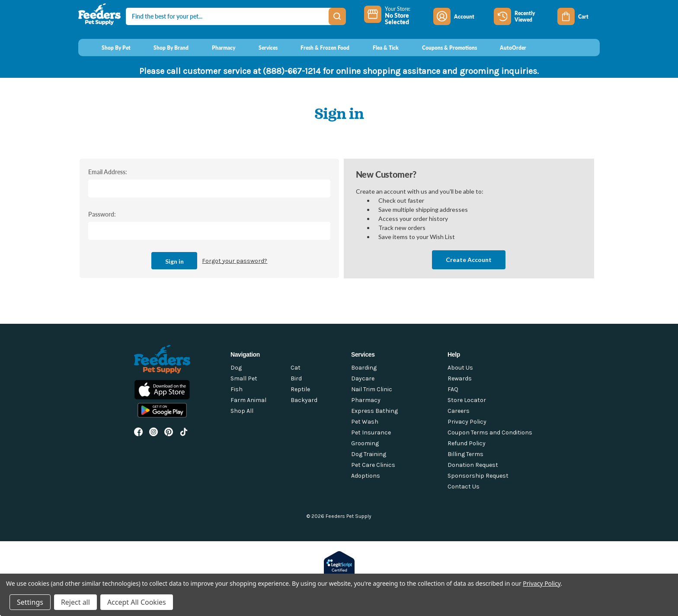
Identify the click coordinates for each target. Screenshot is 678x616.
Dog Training (369, 454)
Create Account (469, 260)
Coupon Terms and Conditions (490, 432)
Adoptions (366, 476)
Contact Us (464, 487)
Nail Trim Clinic (372, 389)
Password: (102, 214)
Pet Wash (365, 422)
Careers (459, 411)
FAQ (453, 389)
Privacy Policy (467, 422)
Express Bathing (374, 411)
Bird (296, 378)
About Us (460, 368)
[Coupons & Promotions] (441, 48)
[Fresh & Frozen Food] (317, 48)
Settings (30, 602)
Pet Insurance (371, 432)
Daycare (363, 378)
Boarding (364, 368)
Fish (237, 389)
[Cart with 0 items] (579, 16)
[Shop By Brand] (163, 48)
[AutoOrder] (505, 48)
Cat (296, 368)
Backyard (304, 400)
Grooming (365, 443)
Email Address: (108, 172)
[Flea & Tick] (377, 48)
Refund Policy (467, 443)
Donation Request (473, 465)
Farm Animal (248, 400)
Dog (236, 368)
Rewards (460, 378)
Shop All (242, 411)
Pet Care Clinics (373, 465)
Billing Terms (465, 454)
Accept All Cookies (137, 602)
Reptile (300, 389)
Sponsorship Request (478, 476)
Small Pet (244, 378)
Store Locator (467, 400)
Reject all (75, 602)
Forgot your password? (235, 261)
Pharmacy (366, 400)
